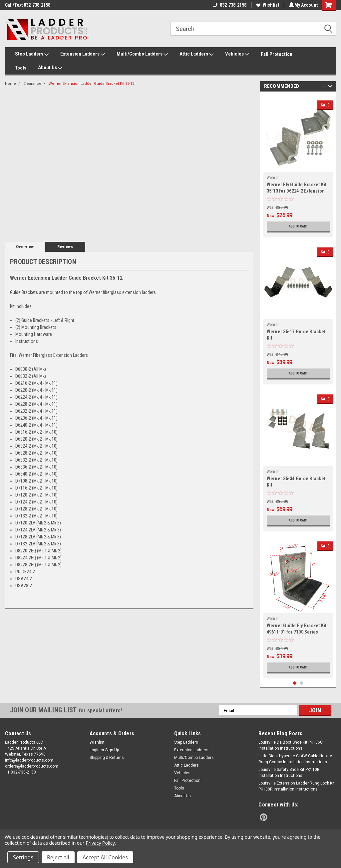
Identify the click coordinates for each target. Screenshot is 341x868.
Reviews (65, 247)
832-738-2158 (229, 5)
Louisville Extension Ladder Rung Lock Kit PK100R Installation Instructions (297, 786)
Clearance (32, 84)
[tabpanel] (298, 166)
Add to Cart (298, 226)
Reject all (58, 857)
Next (330, 87)
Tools (21, 68)
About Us (50, 68)
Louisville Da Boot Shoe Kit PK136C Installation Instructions (291, 745)
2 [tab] (302, 683)
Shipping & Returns (107, 758)
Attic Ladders (196, 54)
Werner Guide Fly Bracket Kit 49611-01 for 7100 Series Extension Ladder (297, 632)
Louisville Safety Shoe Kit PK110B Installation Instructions (289, 773)
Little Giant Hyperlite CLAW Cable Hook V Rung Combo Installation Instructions (295, 759)
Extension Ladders (83, 54)
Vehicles (237, 54)
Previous (324, 87)
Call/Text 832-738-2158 (28, 5)
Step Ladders (32, 54)
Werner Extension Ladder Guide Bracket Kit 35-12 (91, 84)
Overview (25, 247)
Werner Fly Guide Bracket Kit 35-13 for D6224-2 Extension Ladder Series (297, 191)
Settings (23, 857)
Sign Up (112, 750)
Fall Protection (277, 54)
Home (10, 84)
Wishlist (267, 5)
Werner (273, 178)
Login (95, 750)
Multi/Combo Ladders (142, 54)
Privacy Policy (100, 843)
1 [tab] (295, 683)
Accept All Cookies (105, 857)
